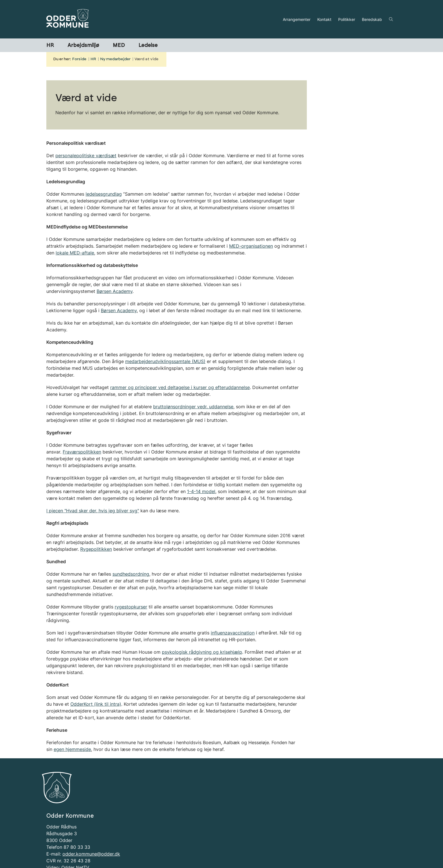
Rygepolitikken (96, 549)
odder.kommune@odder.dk (91, 830)
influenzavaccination (233, 633)
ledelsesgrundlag (104, 194)
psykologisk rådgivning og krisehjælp (202, 652)
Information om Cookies (72, 850)
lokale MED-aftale (75, 253)
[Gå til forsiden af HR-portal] (163, 19)
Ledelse (148, 46)
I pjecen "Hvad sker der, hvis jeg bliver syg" (93, 511)
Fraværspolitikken (82, 452)
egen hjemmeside (72, 749)
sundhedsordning (131, 574)
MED (119, 46)
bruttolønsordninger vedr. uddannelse (193, 407)
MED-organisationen (251, 246)
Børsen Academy (115, 291)
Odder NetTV (75, 843)
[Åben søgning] (391, 19)
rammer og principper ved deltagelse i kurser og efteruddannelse (180, 387)
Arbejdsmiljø (83, 46)
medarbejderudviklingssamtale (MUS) (165, 361)
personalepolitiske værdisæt (86, 156)
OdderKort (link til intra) (96, 704)
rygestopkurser (131, 607)
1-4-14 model (201, 491)
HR (50, 46)
